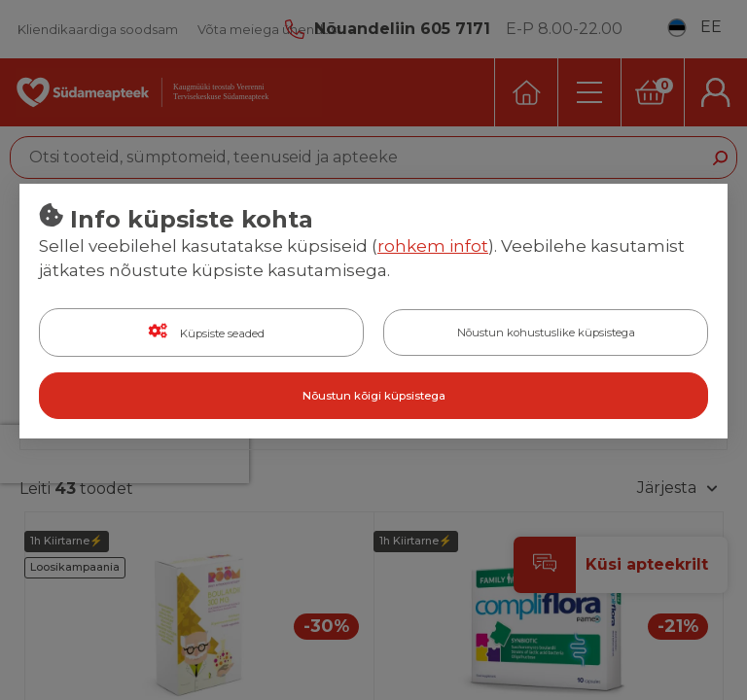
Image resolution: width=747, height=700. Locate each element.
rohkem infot (433, 246)
